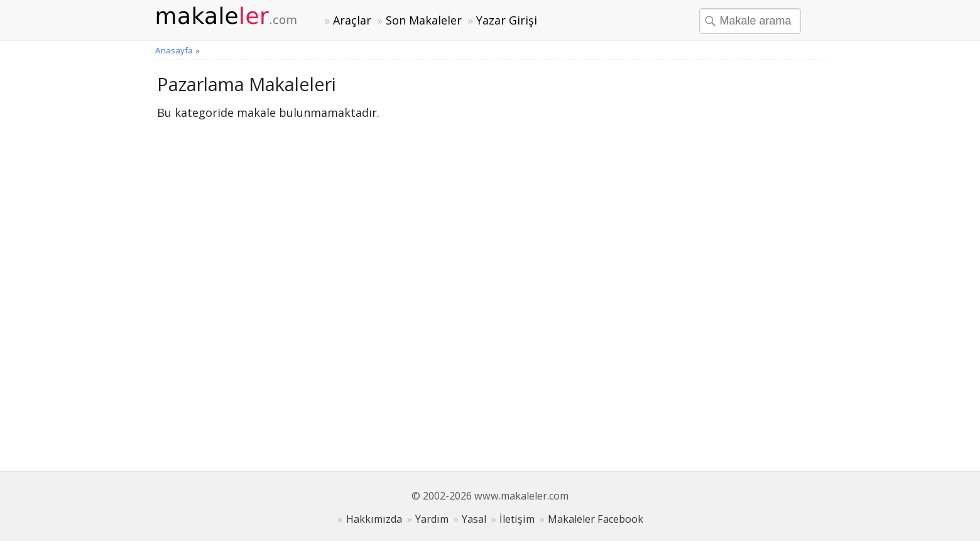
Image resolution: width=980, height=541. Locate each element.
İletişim (517, 519)
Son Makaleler (424, 20)
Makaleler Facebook (596, 519)
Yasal (474, 519)
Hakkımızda (374, 519)
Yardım (432, 519)
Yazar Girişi (507, 20)
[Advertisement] (729, 261)
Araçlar (352, 20)
